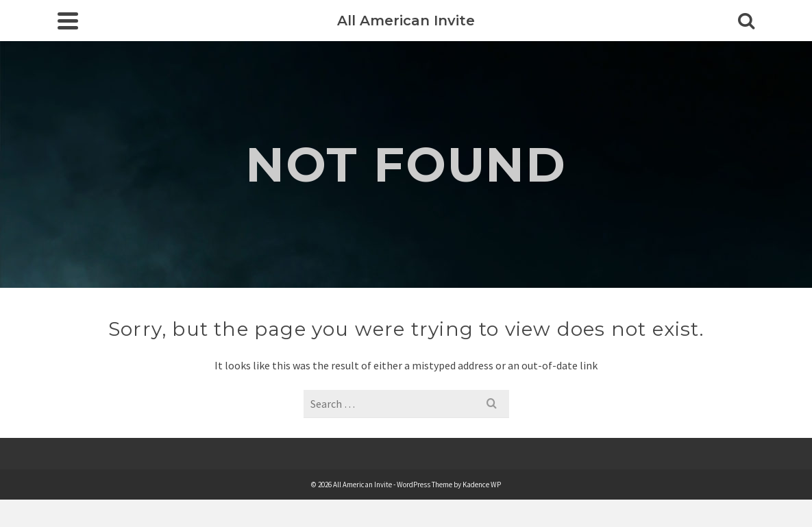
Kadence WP (482, 485)
